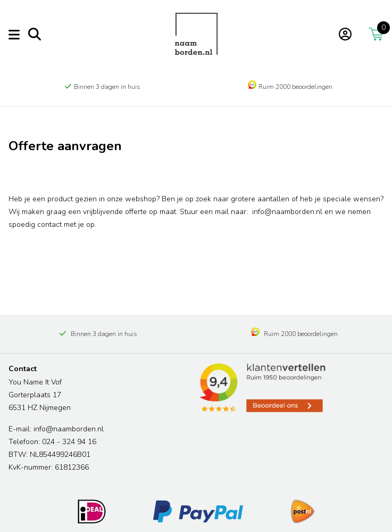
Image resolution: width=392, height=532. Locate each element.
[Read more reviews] (262, 388)
